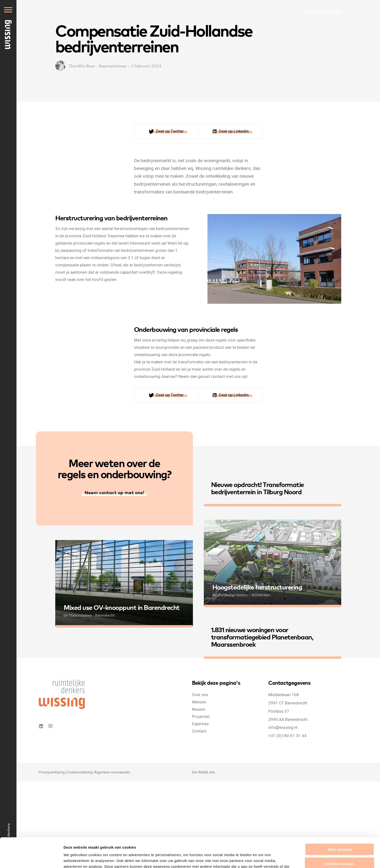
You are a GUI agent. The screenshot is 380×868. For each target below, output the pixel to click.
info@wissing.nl (283, 727)
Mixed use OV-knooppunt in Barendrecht (122, 607)
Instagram (51, 726)
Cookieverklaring (79, 772)
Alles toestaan (340, 820)
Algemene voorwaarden (112, 772)
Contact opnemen (324, 11)
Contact (199, 731)
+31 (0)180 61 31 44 (287, 736)
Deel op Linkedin (234, 131)
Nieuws (199, 709)
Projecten (201, 717)
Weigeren (339, 848)
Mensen (199, 702)
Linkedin (41, 726)
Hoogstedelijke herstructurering (257, 587)
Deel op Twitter (170, 131)
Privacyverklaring (52, 772)
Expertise (200, 724)
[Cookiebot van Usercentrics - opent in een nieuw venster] (31, 859)
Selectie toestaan (340, 834)
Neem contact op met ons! (114, 492)
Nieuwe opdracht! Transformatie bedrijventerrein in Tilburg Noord (257, 488)
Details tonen (262, 858)
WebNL (203, 772)
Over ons (200, 695)
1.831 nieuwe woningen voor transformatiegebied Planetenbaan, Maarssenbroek (262, 637)
